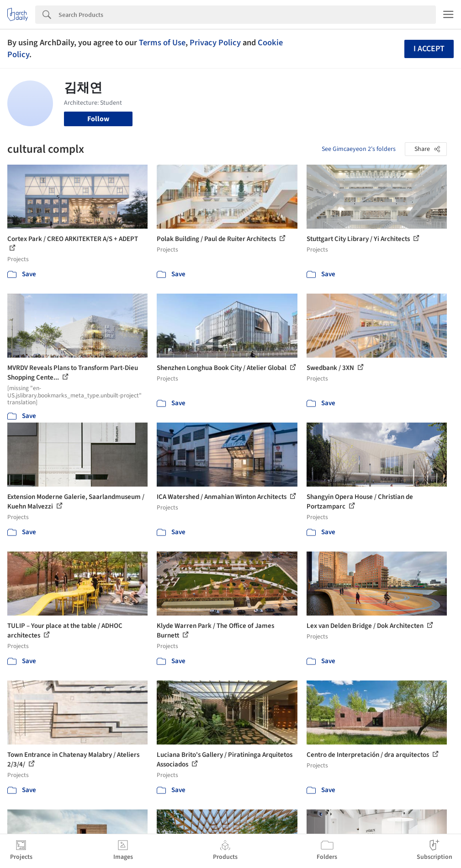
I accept (429, 49)
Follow (98, 119)
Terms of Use (162, 43)
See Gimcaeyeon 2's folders (359, 149)
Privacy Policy (215, 43)
